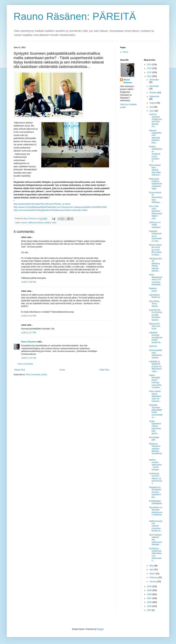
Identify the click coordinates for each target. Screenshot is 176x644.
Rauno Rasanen (29, 342)
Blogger (100, 629)
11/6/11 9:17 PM (29, 333)
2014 (150, 64)
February (154, 577)
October (153, 93)
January (153, 582)
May (152, 566)
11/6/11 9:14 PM (29, 316)
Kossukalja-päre (154, 439)
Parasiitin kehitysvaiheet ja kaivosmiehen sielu (155, 236)
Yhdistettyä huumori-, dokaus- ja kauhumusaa (155, 478)
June (152, 111)
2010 (150, 586)
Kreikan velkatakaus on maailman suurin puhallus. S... (156, 154)
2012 (150, 72)
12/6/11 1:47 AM (29, 358)
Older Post (104, 370)
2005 (150, 606)
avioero (24, 223)
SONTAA (153, 346)
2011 (150, 76)
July (152, 107)
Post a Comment (25, 364)
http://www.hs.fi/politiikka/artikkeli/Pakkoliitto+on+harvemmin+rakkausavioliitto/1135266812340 (60, 207)
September (154, 96)
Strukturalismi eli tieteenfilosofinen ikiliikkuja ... (156, 198)
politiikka (47, 223)
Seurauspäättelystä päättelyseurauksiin (156, 354)
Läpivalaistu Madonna (154, 296)
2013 (150, 68)
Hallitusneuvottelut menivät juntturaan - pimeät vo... (156, 526)
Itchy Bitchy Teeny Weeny (154, 304)
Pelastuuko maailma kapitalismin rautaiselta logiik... (156, 184)
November (154, 86)
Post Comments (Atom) (36, 375)
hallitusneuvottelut (36, 223)
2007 (150, 598)
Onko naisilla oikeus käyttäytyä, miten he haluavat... (155, 396)
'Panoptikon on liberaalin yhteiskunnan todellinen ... (156, 512)
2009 (150, 590)
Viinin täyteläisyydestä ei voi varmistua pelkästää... (156, 280)
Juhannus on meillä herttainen (155, 225)
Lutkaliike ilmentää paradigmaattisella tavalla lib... (156, 337)
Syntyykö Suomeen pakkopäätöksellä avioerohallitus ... (156, 411)
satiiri (54, 223)
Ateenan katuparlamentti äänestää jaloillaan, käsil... (155, 137)
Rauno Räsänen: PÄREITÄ (75, 16)
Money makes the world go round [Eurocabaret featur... (155, 250)
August (153, 103)
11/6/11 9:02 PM (29, 282)
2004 (150, 610)
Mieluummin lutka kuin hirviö (155, 326)
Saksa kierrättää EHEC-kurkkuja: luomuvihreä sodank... (155, 381)
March (153, 574)
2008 (150, 594)
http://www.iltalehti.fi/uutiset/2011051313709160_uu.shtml (42, 204)
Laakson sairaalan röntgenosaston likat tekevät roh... (155, 120)
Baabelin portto (153, 290)
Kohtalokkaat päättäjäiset (155, 502)
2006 (150, 602)
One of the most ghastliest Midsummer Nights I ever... (156, 212)
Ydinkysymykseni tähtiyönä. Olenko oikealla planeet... (155, 265)
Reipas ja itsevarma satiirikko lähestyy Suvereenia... (156, 450)
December (154, 80)
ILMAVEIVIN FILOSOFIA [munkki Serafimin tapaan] (155, 315)
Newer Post (20, 370)
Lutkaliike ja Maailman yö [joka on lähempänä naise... (155, 366)
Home (62, 370)
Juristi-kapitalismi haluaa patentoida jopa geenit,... (155, 427)
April (152, 570)
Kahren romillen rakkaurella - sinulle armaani (155, 465)
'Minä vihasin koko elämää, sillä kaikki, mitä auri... (155, 170)
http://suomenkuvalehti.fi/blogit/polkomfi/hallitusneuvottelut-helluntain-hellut (50, 210)
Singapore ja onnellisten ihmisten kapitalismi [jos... (155, 492)
